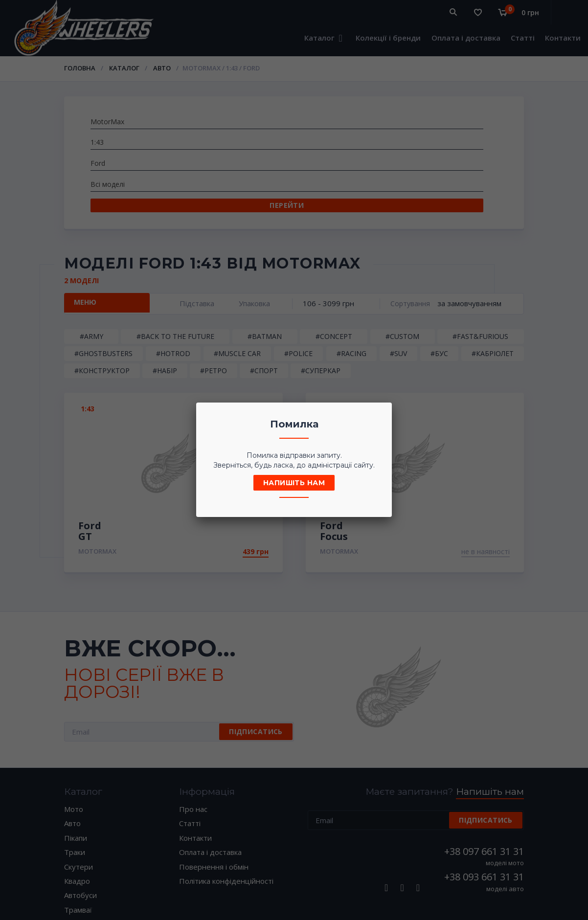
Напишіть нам (294, 483)
